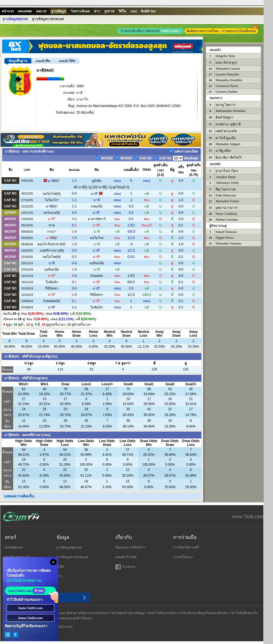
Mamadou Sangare (228, 144)
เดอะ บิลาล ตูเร (226, 63)
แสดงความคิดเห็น (19, 496)
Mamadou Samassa (228, 243)
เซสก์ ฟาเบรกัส (226, 131)
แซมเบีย (97, 206)
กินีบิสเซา (52, 288)
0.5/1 (131, 257)
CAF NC (145, 158)
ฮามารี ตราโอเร (227, 171)
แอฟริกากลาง (50, 251)
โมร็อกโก (51, 200)
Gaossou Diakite (227, 92)
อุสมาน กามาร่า (227, 208)
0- (74, 225)
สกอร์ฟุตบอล (14, 547)
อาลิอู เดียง (223, 151)
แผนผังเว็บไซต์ (126, 557)
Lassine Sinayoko (227, 74)
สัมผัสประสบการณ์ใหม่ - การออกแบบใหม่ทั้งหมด (222, 31)
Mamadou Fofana (227, 201)
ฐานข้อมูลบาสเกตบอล (72, 557)
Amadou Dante (226, 177)
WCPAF (126, 158)
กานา (51, 232)
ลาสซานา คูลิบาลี (228, 124)
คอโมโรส (49, 194)
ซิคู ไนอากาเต (226, 189)
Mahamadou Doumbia (230, 111)
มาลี (79, 93)
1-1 (74, 181)
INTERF (107, 158)
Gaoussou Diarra (227, 86)
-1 (131, 200)
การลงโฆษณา (183, 557)
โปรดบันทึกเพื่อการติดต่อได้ (151, 31)
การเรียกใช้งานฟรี (186, 547)
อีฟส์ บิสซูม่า (224, 117)
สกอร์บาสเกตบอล (17, 557)
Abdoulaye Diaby (227, 183)
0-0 (74, 193)
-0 (74, 232)
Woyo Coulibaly (226, 214)
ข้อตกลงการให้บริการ (131, 547)
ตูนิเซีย (97, 181)
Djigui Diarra (224, 238)
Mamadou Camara (228, 69)
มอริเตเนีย (97, 263)
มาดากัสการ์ (97, 219)
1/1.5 (131, 238)
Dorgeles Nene (225, 56)
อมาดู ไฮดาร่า (226, 105)
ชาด (52, 225)
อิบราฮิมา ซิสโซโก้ (229, 158)
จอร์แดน (49, 213)
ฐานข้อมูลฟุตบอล (69, 547)
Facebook (125, 567)
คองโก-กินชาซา (49, 244)
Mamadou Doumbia (229, 80)
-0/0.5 (131, 232)
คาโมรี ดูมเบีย (226, 138)
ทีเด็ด (60, 567)
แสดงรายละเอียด (186, 151)
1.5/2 (131, 225)
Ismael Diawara (226, 232)
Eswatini (97, 276)
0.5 (131, 206)
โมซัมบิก (52, 282)
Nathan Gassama (227, 220)
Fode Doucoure (226, 195)
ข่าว (60, 576)
